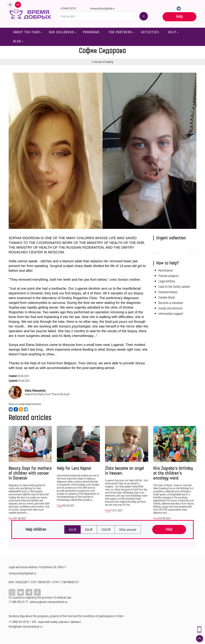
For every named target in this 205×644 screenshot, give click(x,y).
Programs (91, 32)
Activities (150, 32)
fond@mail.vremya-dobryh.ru (26, 626)
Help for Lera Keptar (74, 468)
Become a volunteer (171, 303)
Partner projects (168, 276)
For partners (120, 32)
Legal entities (167, 281)
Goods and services (170, 308)
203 (34, 622)
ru (10, 5)
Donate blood (167, 297)
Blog (17, 41)
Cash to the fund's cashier (174, 286)
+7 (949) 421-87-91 (19, 622)
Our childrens (61, 32)
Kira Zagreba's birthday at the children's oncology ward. (173, 473)
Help (180, 16)
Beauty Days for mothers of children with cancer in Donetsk (30, 473)
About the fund (26, 32)
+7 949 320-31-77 (18, 602)
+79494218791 (68, 8)
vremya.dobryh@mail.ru (102, 8)
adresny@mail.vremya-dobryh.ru (49, 602)
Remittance (166, 270)
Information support (171, 313)
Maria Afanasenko (35, 390)
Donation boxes (168, 292)
